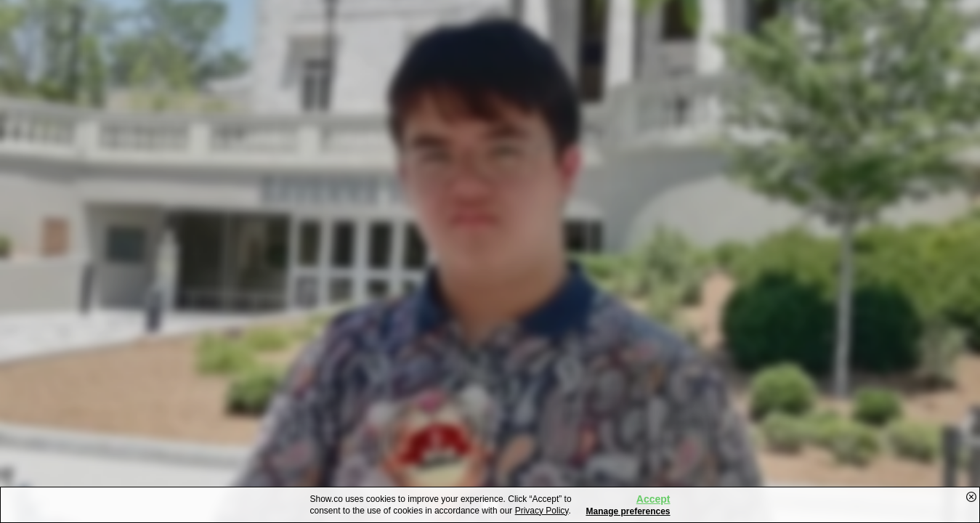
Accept (653, 499)
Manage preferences (628, 511)
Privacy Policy (542, 511)
